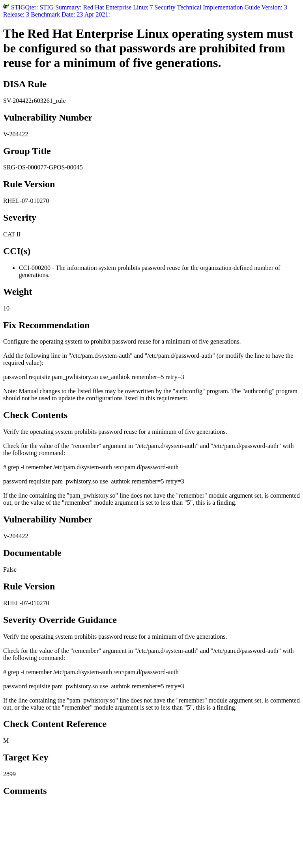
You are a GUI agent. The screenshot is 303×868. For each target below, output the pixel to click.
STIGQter (24, 7)
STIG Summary (60, 7)
